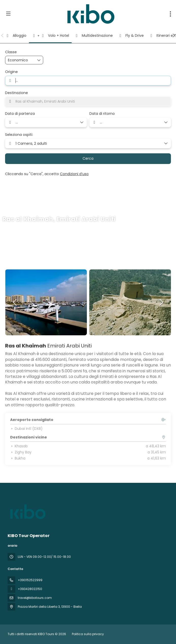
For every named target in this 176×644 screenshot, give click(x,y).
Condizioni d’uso (74, 174)
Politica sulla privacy (88, 634)
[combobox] (88, 81)
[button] (3, 35)
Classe (11, 52)
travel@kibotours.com (35, 598)
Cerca (88, 158)
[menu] (170, 14)
